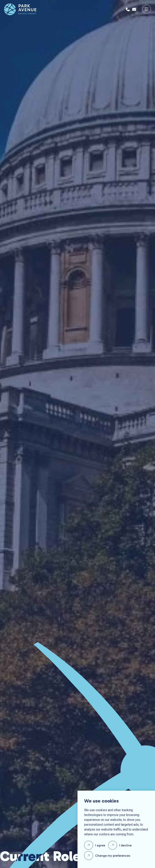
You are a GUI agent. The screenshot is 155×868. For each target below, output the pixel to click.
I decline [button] (125, 845)
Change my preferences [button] (113, 856)
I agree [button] (100, 845)
